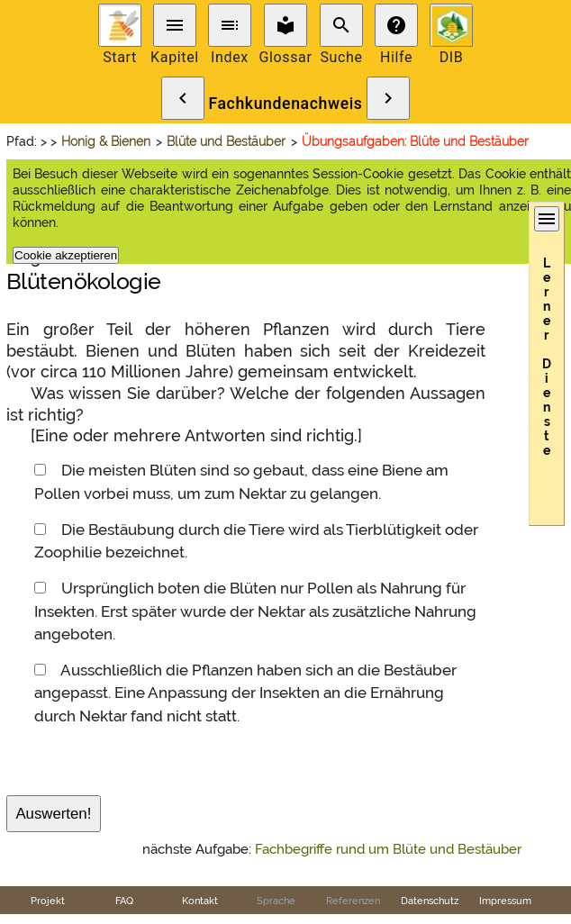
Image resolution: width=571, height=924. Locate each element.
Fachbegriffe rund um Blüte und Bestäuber (388, 849)
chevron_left (183, 98)
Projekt (48, 901)
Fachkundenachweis (285, 104)
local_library (285, 25)
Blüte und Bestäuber (226, 141)
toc (230, 25)
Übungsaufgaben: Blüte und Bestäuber (415, 141)
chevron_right (388, 98)
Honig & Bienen (106, 141)
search (341, 25)
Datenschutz (430, 901)
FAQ (124, 901)
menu (175, 25)
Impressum (505, 901)
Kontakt (200, 901)
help (396, 25)
